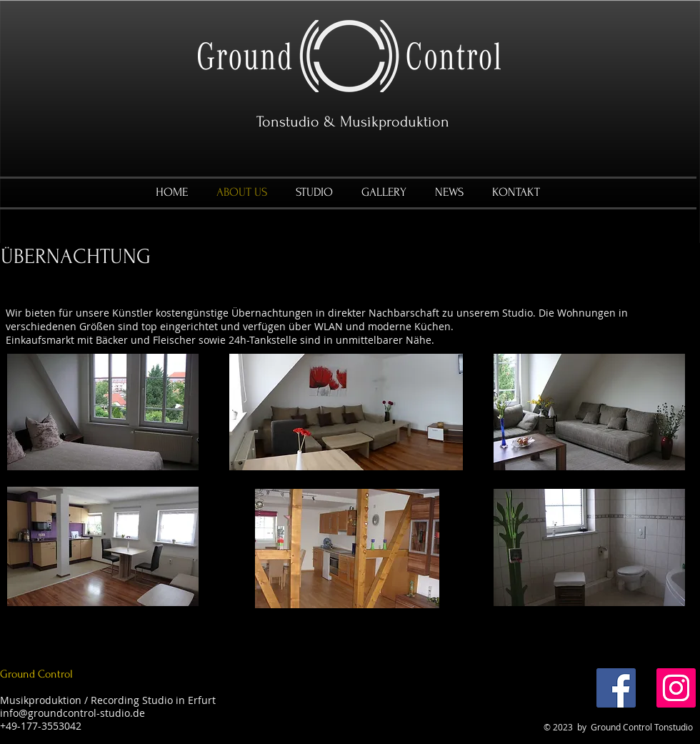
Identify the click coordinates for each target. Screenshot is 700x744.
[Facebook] (616, 688)
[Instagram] (676, 688)
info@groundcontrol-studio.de (72, 713)
